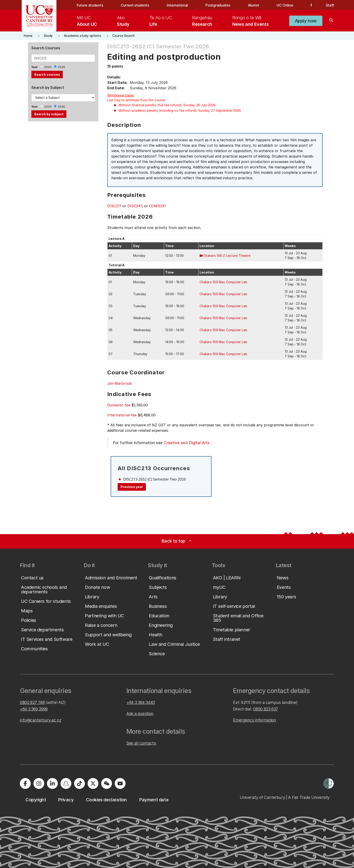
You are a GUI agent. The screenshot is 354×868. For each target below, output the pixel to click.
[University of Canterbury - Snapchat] (66, 783)
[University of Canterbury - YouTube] (120, 783)
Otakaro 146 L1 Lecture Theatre (227, 256)
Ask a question (140, 714)
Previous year (132, 487)
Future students (90, 5)
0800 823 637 (265, 709)
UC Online (285, 5)
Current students (135, 5)
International (177, 5)
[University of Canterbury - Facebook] (25, 783)
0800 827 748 (32, 702)
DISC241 (135, 206)
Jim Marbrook (120, 383)
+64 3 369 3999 (34, 709)
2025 (48, 67)
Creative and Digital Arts (187, 443)
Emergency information (254, 720)
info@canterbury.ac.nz (41, 720)
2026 (61, 67)
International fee (122, 415)
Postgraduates (218, 5)
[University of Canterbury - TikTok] (79, 783)
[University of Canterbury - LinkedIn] (52, 783)
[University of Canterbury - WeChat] (107, 783)
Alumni (253, 5)
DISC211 (114, 206)
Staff (330, 5)
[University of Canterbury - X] (93, 783)
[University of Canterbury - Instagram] (39, 783)
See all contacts (141, 743)
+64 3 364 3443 (141, 702)
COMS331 (157, 206)
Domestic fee (119, 405)
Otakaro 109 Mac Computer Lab (223, 282)
